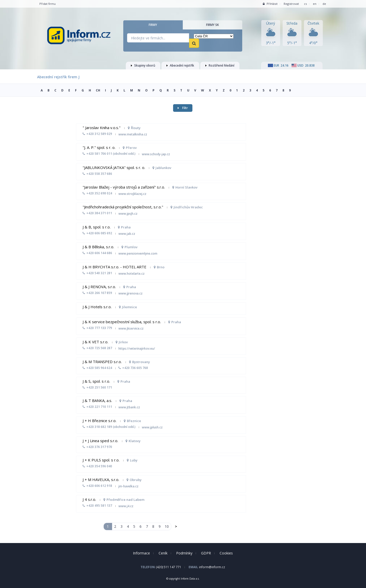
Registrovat (291, 4)
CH (98, 90)
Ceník (163, 553)
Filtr (183, 108)
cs (305, 4)
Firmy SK (212, 25)
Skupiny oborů (143, 65)
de (324, 4)
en (315, 4)
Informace (141, 553)
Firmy (153, 25)
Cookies (226, 553)
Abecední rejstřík (180, 65)
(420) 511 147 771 (169, 567)
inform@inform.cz (212, 567)
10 (167, 526)
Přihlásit (270, 4)
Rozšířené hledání (220, 65)
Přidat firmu (48, 4)
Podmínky (184, 553)
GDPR (206, 553)
